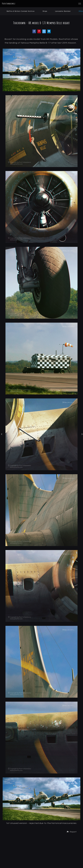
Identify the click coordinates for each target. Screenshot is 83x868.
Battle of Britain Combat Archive (21, 11)
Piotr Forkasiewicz (9, 4)
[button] (72, 832)
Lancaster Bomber (63, 11)
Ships (45, 11)
